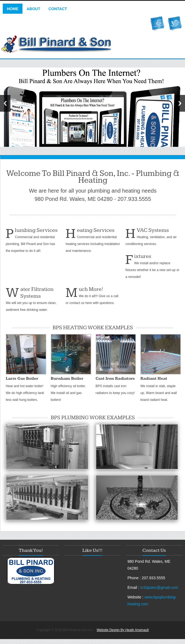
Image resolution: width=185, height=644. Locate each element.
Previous (5, 103)
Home (13, 9)
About (33, 9)
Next (180, 103)
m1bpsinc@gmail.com (159, 587)
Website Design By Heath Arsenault (123, 630)
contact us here (81, 303)
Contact (58, 9)
